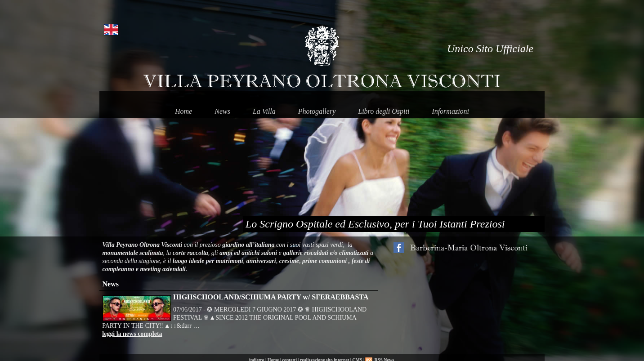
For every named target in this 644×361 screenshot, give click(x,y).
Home (183, 111)
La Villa (264, 111)
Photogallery (317, 111)
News (222, 111)
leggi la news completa (132, 334)
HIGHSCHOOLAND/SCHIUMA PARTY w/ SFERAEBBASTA (271, 297)
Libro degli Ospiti (384, 111)
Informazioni (450, 111)
